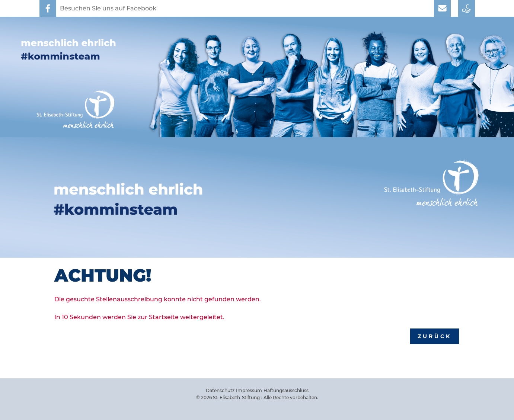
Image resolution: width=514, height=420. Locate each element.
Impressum (249, 390)
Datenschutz (220, 390)
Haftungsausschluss (286, 390)
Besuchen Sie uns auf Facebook (108, 8)
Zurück (435, 336)
